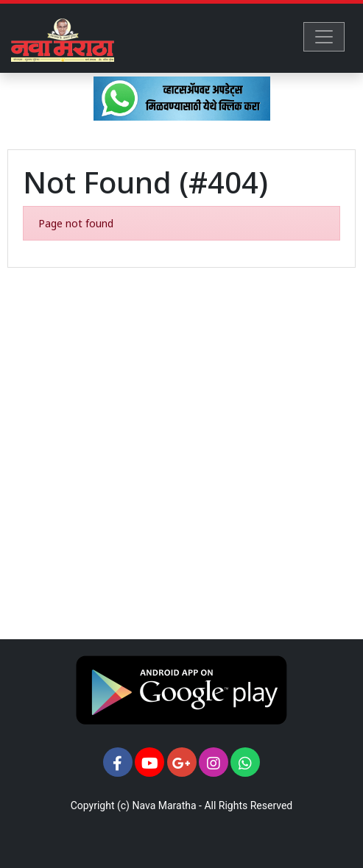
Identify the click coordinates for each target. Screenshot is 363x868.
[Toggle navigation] (324, 37)
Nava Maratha (164, 805)
